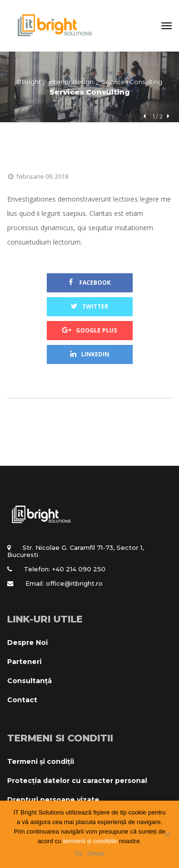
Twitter (89, 306)
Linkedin (90, 354)
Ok (79, 853)
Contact (22, 700)
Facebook (90, 283)
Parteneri (24, 662)
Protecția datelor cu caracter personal (77, 781)
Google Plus (89, 330)
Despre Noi (27, 643)
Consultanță (30, 681)
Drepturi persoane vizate (53, 800)
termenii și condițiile (90, 841)
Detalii (96, 853)
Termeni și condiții (41, 761)
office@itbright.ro (74, 583)
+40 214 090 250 (79, 569)
